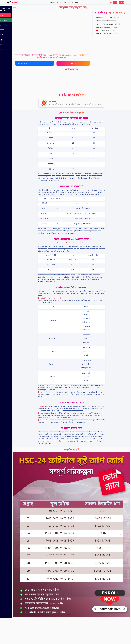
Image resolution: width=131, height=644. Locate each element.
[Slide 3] (80, 603)
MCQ (12, 35)
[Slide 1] (74, 603)
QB (12, 40)
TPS (12, 50)
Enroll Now (11, 15)
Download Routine (12, 20)
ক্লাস (57, 2)
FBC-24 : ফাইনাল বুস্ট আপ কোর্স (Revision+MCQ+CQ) (11, 9)
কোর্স (72, 2)
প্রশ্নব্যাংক (53, 2)
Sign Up (121, 2)
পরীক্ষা (61, 2)
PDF (65, 2)
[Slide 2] (77, 603)
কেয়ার (76, 2)
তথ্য (69, 2)
